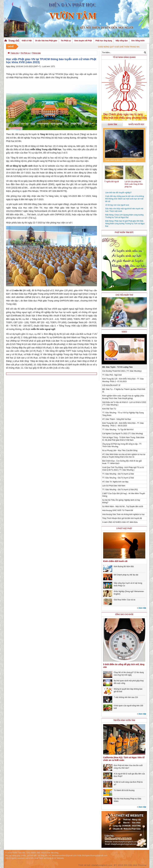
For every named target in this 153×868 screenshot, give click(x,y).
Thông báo (36, 53)
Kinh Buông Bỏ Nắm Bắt (124, 566)
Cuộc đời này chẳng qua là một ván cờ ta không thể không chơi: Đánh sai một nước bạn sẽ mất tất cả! (125, 199)
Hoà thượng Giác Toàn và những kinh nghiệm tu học (123, 514)
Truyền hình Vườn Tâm (124, 720)
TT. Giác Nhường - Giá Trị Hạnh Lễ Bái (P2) (120, 490)
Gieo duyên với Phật (83, 41)
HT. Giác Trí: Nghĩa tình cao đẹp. (116, 482)
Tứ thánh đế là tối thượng (124, 790)
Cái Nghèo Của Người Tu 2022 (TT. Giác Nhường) (123, 434)
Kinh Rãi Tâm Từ (109, 409)
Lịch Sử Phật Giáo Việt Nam (114, 486)
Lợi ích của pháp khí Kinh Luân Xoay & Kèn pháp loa (134, 184)
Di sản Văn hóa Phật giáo (46, 41)
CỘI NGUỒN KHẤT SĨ (111, 385)
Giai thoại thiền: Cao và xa (124, 600)
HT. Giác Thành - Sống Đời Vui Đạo (117, 419)
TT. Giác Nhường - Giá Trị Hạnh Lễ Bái (118, 474)
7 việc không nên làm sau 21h (126, 697)
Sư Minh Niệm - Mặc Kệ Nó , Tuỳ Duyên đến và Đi (123, 507)
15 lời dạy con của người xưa (117, 205)
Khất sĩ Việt (27, 41)
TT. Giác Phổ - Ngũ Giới (112, 375)
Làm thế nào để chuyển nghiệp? (118, 193)
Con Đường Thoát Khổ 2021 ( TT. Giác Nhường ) (122, 371)
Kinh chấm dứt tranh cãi (115, 561)
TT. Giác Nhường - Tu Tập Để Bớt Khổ (118, 430)
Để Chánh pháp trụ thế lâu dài (126, 575)
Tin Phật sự (66, 41)
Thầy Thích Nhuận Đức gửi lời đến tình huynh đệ (122, 518)
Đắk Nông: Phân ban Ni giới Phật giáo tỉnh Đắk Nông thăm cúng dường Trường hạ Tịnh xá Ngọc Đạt (125, 224)
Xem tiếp (142, 608)
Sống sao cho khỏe (124, 614)
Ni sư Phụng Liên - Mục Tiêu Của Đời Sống (120, 450)
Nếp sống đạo (122, 41)
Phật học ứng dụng (104, 41)
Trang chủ (14, 41)
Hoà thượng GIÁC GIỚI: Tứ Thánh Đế (118, 510)
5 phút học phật (124, 528)
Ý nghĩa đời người (112, 182)
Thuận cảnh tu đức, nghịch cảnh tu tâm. (121, 160)
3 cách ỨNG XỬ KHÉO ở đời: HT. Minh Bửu (120, 522)
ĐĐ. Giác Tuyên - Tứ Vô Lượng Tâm (117, 367)
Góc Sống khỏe (138, 41)
